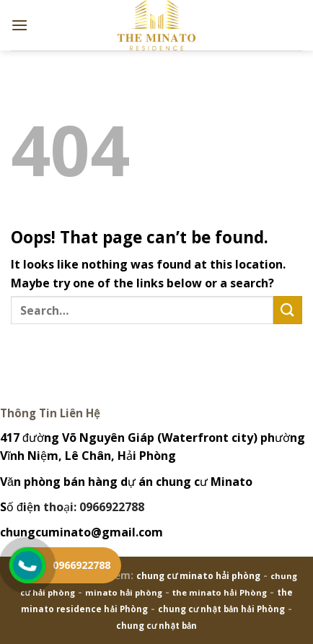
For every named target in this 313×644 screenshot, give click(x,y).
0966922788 (81, 565)
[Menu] (19, 25)
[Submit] (288, 310)
